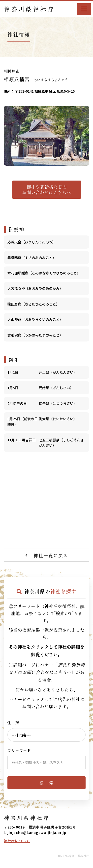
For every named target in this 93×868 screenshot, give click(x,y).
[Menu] (84, 9)
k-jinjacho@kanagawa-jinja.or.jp (35, 832)
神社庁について (17, 841)
